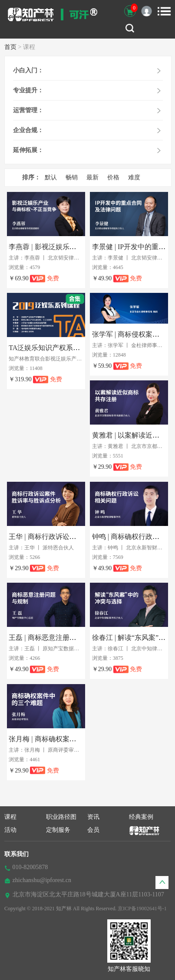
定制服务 (58, 830)
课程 (10, 817)
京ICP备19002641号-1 (142, 909)
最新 (92, 177)
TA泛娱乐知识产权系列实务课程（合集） (72, 348)
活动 (10, 830)
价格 (113, 177)
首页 (10, 47)
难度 (134, 177)
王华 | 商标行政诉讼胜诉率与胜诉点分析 (70, 537)
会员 (93, 830)
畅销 (72, 177)
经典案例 (141, 817)
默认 (51, 177)
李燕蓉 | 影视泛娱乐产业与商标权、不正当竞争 (81, 247)
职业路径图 (61, 817)
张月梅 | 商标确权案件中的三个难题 (63, 739)
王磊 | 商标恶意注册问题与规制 (56, 638)
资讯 (93, 817)
